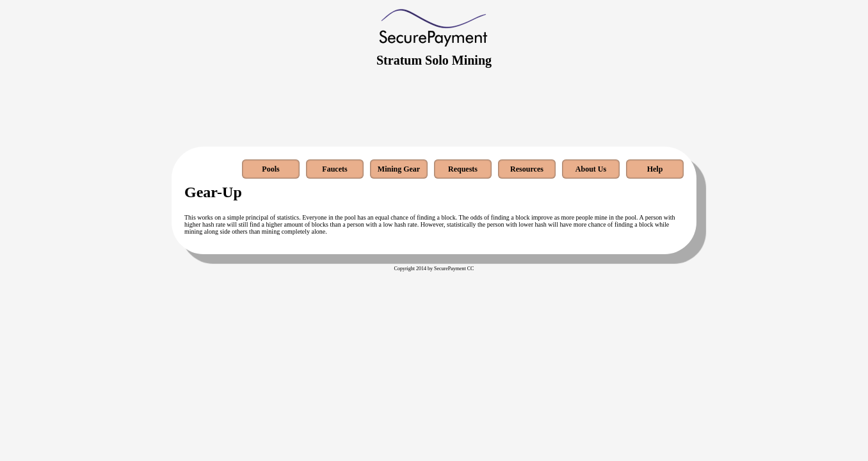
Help (655, 169)
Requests (463, 169)
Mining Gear (399, 169)
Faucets (334, 169)
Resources (527, 169)
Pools (270, 169)
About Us (591, 169)
